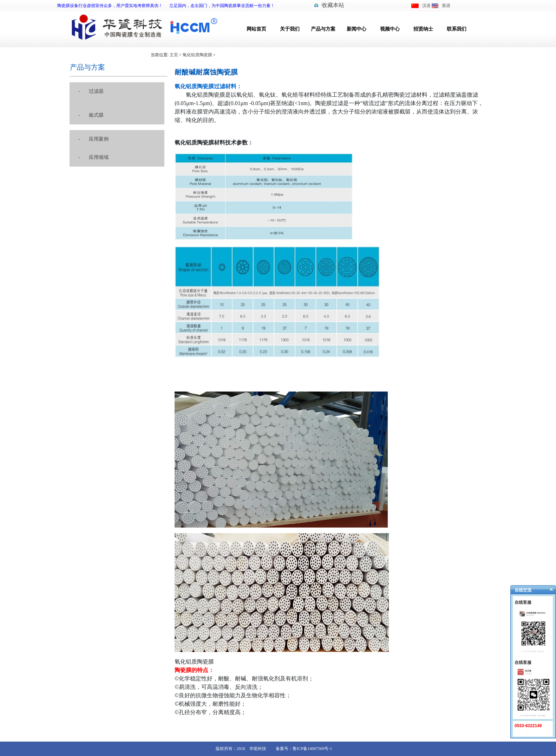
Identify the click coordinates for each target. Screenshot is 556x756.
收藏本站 (333, 5)
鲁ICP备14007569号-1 (312, 749)
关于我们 (290, 29)
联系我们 (457, 29)
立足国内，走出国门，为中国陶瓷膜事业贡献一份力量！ (222, 6)
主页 (174, 55)
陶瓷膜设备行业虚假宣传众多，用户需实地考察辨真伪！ (110, 6)
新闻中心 (357, 29)
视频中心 (390, 29)
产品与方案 (323, 29)
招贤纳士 (423, 29)
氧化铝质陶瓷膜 (197, 55)
